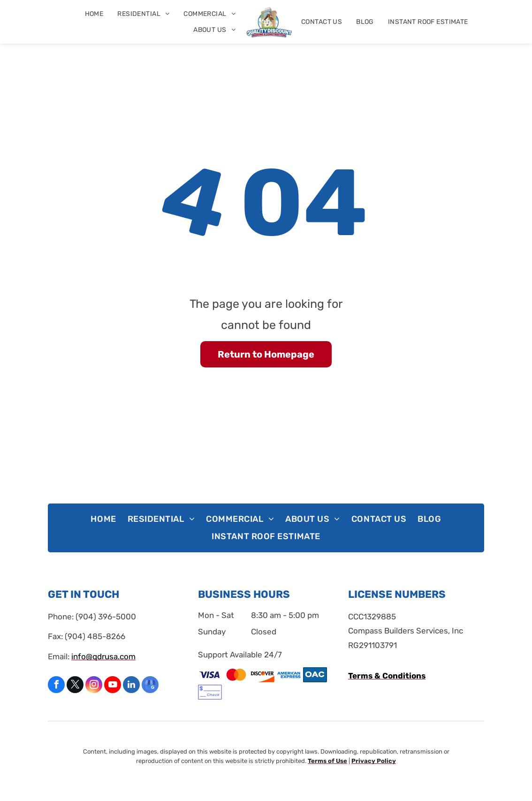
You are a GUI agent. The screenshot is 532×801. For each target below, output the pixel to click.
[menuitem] (94, 14)
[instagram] (94, 686)
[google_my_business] (150, 686)
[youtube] (113, 686)
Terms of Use (327, 761)
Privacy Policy (374, 761)
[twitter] (75, 686)
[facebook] (56, 686)
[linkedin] (131, 686)
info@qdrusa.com (103, 656)
